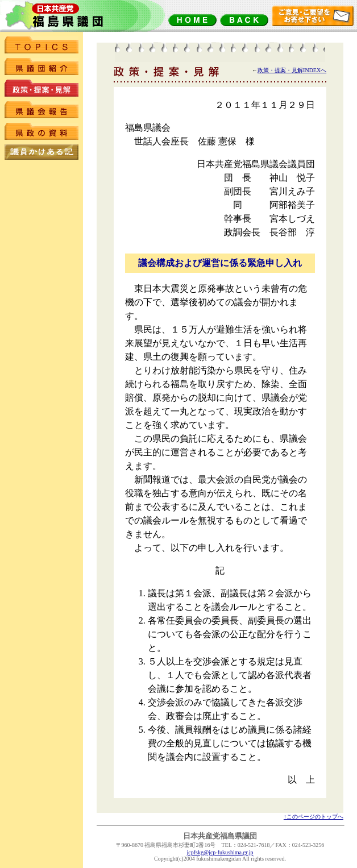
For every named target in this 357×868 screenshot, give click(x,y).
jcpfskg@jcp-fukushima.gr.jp (220, 852)
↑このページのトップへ (314, 817)
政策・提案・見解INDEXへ (292, 70)
